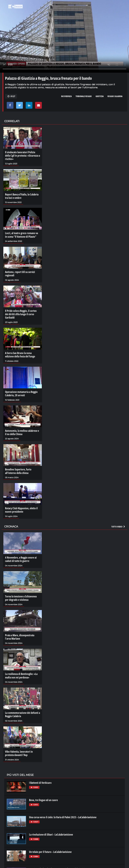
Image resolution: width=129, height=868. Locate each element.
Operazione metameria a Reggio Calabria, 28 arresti (21, 393)
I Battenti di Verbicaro (40, 780)
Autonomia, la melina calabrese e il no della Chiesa (22, 431)
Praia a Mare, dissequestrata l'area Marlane (20, 635)
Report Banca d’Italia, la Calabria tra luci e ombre (22, 196)
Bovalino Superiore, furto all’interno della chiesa (18, 470)
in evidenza (66, 96)
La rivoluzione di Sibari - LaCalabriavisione (51, 832)
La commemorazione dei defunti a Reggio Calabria (23, 712)
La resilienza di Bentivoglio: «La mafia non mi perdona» (21, 674)
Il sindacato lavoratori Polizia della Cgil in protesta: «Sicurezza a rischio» (23, 156)
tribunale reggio (84, 96)
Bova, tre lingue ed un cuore (43, 798)
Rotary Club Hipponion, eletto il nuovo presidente (21, 509)
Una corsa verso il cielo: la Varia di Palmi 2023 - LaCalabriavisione (63, 815)
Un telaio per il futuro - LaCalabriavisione (50, 849)
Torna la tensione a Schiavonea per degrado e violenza (21, 596)
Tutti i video (118, 525)
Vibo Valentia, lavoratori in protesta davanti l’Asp (19, 751)
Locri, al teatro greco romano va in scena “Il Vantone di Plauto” (21, 235)
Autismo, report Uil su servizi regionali (20, 273)
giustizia (100, 96)
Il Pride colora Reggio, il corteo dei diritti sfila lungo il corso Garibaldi (21, 314)
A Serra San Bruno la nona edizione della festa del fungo (20, 354)
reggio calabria (115, 96)
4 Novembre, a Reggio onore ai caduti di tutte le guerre (21, 558)
